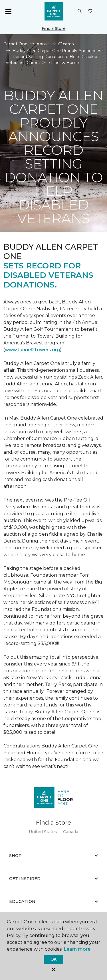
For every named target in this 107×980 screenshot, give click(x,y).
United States (43, 832)
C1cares (66, 44)
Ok (53, 959)
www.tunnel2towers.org (32, 350)
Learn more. (77, 949)
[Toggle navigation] (8, 11)
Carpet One (15, 44)
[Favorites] (90, 11)
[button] (80, 11)
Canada (71, 832)
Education (53, 901)
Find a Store (54, 28)
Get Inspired (53, 879)
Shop (53, 856)
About (43, 44)
